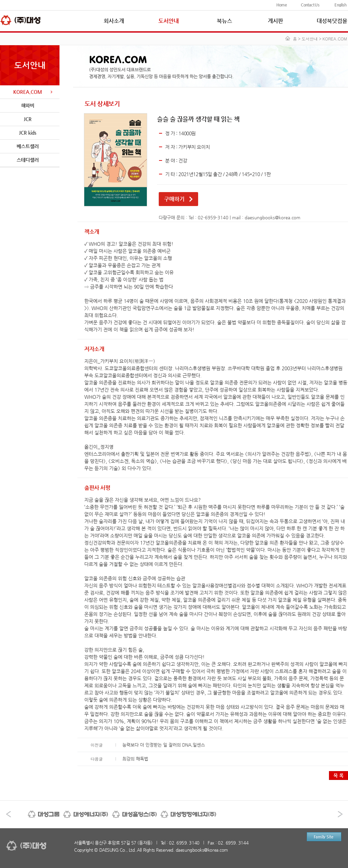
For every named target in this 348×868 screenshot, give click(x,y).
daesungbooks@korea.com (273, 217)
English (340, 5)
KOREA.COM (28, 92)
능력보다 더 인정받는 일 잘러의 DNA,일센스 (164, 745)
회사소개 (114, 21)
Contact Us (310, 5)
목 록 (338, 776)
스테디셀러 (28, 160)
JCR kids (28, 133)
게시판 (275, 21)
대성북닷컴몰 (332, 21)
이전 (8, 814)
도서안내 (169, 21)
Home (282, 5)
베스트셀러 (28, 146)
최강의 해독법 (135, 759)
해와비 (28, 105)
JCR (28, 119)
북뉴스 (224, 21)
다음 (340, 814)
